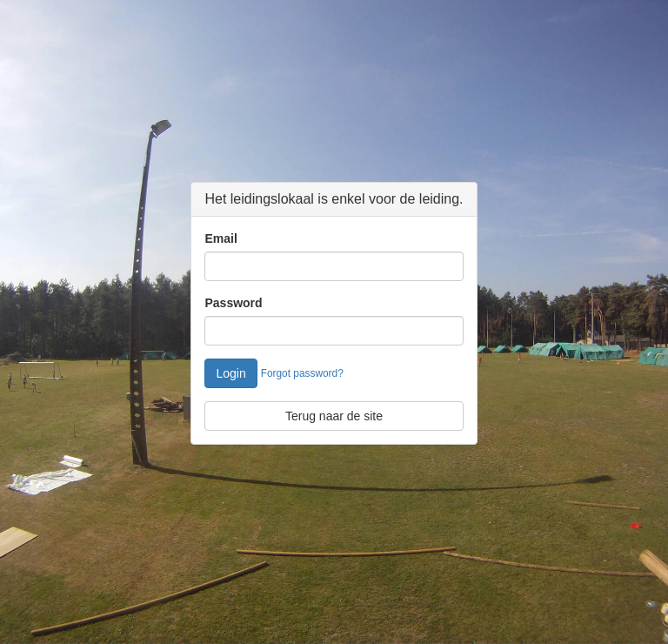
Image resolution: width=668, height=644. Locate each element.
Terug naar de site (334, 416)
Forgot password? (302, 373)
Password (233, 303)
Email (220, 238)
